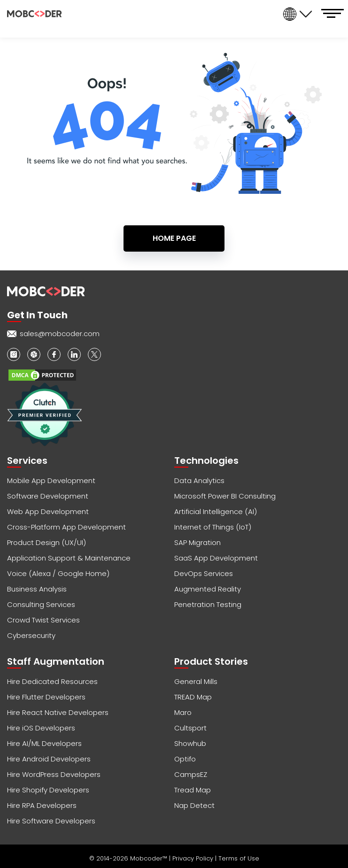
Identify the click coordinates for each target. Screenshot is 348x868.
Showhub (190, 743)
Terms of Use (239, 858)
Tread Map (193, 790)
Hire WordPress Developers (54, 774)
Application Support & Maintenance (69, 558)
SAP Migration (197, 542)
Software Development (48, 496)
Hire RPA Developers (42, 805)
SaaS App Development (216, 558)
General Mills (196, 681)
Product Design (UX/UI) (46, 542)
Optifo (185, 759)
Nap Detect (194, 805)
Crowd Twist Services (43, 620)
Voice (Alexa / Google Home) (58, 573)
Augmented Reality (208, 589)
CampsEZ (191, 774)
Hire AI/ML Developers (44, 743)
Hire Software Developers (51, 821)
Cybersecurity (31, 635)
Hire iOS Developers (41, 728)
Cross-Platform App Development (66, 527)
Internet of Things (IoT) (213, 527)
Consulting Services (41, 604)
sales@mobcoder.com (60, 334)
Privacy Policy (194, 858)
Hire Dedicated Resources (52, 681)
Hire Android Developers (49, 759)
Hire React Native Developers (58, 712)
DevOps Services (204, 573)
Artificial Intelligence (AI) (216, 511)
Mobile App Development (51, 480)
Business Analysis (37, 589)
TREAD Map (193, 697)
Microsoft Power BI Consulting (225, 496)
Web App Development (48, 511)
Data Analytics (199, 480)
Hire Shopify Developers (48, 790)
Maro (183, 712)
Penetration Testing (208, 604)
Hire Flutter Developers (46, 697)
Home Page (174, 238)
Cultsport (190, 728)
